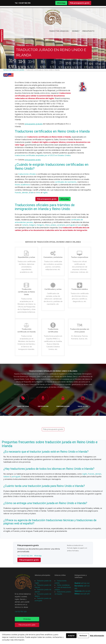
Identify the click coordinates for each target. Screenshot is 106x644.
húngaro (40, 225)
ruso (79, 225)
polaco (53, 225)
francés (18, 193)
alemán (25, 193)
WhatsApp (61, 3)
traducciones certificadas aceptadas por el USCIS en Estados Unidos (43, 155)
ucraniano (61, 225)
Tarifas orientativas (63, 585)
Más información (97, 636)
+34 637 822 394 (21, 611)
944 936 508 (85, 594)
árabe (31, 193)
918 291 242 (85, 583)
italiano (7, 477)
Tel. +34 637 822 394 (23, 3)
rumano (25, 225)
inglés (45, 193)
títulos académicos (22, 185)
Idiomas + (76, 31)
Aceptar (71, 636)
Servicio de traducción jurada (14, 70)
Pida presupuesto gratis (80, 3)
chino (38, 193)
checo (47, 225)
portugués (71, 225)
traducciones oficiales (27, 174)
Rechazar (83, 636)
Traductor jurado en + (59, 31)
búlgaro (33, 225)
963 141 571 (86, 591)
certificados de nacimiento (66, 182)
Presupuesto (88, 31)
